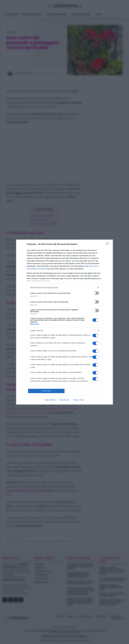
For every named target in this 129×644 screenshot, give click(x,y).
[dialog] (64, 322)
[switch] (96, 293)
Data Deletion (50, 400)
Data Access (64, 400)
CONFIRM (46, 391)
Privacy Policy (79, 400)
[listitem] (64, 288)
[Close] (108, 244)
